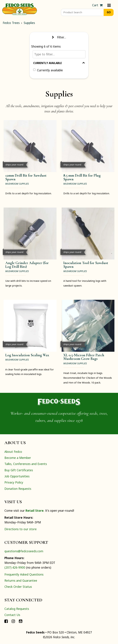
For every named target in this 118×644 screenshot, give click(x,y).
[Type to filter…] (59, 54)
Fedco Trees (11, 23)
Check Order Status (18, 587)
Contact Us (12, 615)
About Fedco (13, 452)
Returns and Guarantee (21, 580)
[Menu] (109, 5)
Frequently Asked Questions (24, 574)
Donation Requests (18, 489)
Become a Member (18, 458)
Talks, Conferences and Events (26, 464)
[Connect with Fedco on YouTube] (21, 621)
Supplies (29, 23)
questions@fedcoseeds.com (24, 551)
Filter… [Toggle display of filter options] (59, 37)
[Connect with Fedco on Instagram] (13, 621)
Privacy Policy (14, 482)
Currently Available (59, 63)
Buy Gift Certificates (19, 470)
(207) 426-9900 (15, 567)
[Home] (20, 9)
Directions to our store (21, 529)
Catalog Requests (17, 609)
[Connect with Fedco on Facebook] (6, 621)
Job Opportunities (17, 476)
